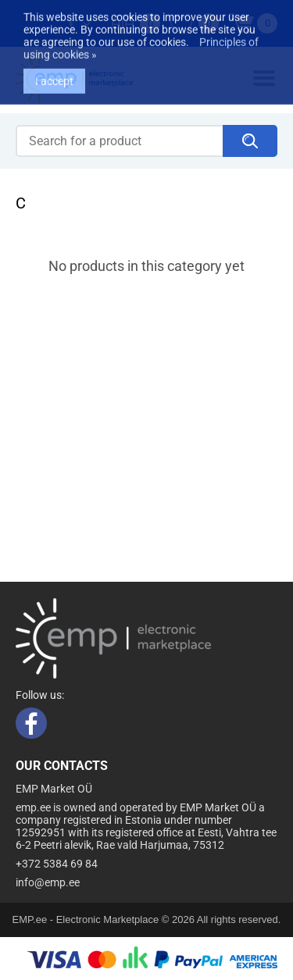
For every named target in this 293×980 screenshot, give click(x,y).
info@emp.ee (48, 882)
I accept (54, 66)
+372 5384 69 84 (57, 864)
